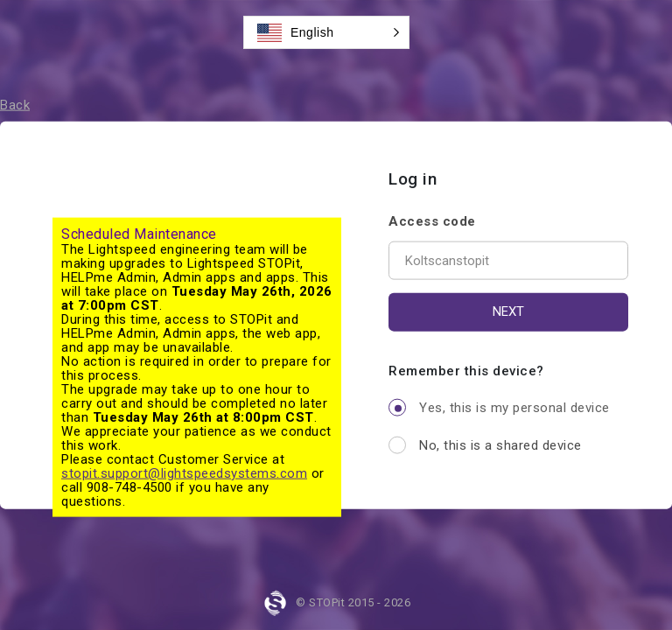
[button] (326, 32)
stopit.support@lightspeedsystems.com (184, 473)
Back (15, 105)
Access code (432, 220)
